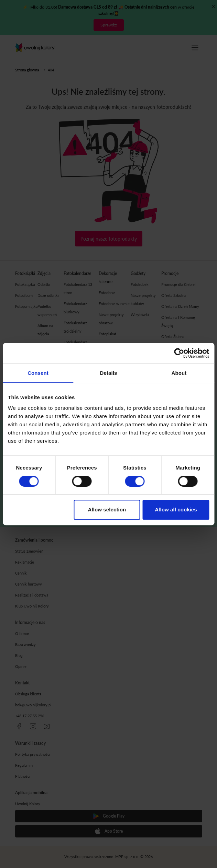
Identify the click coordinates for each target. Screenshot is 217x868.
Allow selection (107, 510)
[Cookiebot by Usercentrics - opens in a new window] (179, 353)
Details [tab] (109, 373)
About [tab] (179, 373)
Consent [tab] (38, 373)
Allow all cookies (176, 510)
